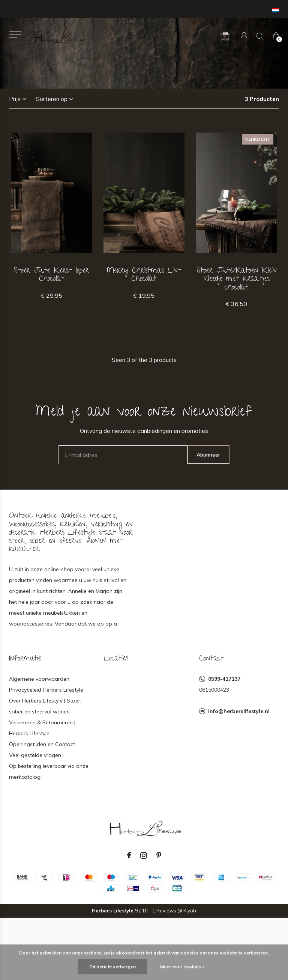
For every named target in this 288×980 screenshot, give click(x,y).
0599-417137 (224, 679)
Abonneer (208, 455)
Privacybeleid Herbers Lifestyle (46, 690)
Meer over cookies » (182, 967)
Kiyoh (190, 911)
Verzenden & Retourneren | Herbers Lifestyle (42, 728)
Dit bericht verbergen (112, 967)
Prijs (15, 99)
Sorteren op (52, 99)
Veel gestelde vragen (35, 755)
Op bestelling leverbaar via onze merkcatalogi (49, 771)
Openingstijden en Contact (42, 744)
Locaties (116, 659)
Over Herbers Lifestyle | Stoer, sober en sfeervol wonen (45, 706)
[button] (15, 35)
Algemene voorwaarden (39, 679)
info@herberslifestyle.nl (239, 711)
